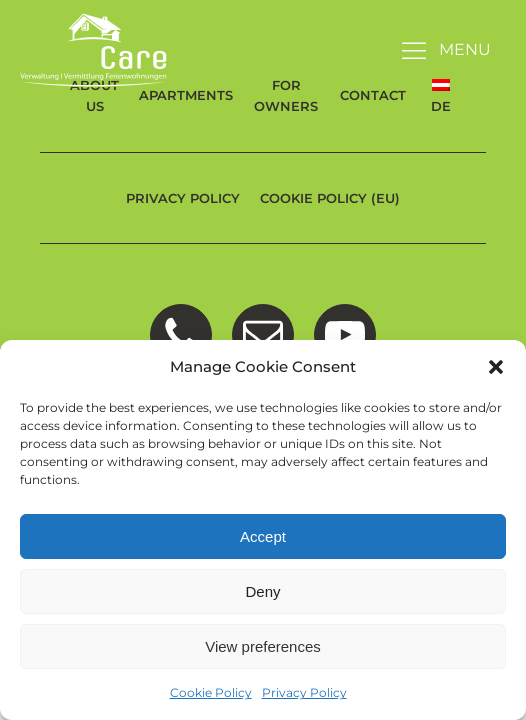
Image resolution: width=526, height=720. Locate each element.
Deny (262, 591)
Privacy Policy (304, 692)
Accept (263, 536)
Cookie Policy (211, 692)
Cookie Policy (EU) (330, 198)
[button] (496, 367)
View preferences (263, 646)
